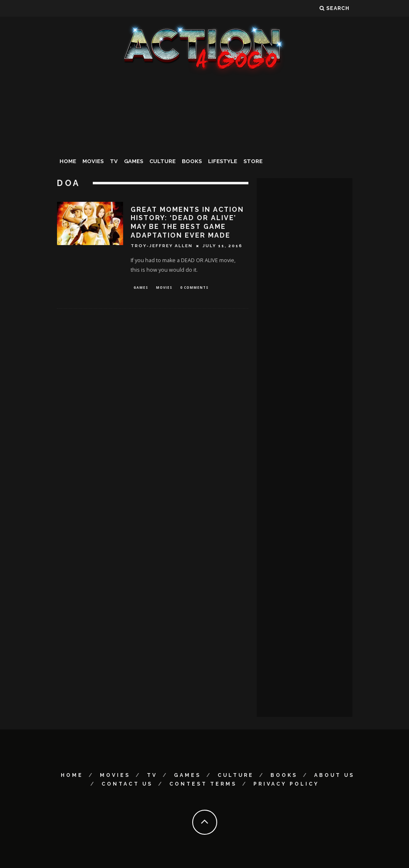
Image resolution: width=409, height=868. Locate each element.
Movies (93, 161)
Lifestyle (223, 161)
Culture (162, 161)
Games (134, 161)
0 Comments (194, 288)
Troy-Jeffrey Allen (162, 246)
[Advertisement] (205, 139)
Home (68, 161)
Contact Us (127, 784)
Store (253, 161)
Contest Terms (203, 784)
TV (114, 161)
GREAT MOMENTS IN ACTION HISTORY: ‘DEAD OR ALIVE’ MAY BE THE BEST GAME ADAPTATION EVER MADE (187, 222)
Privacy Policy (286, 784)
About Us (334, 775)
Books (192, 161)
